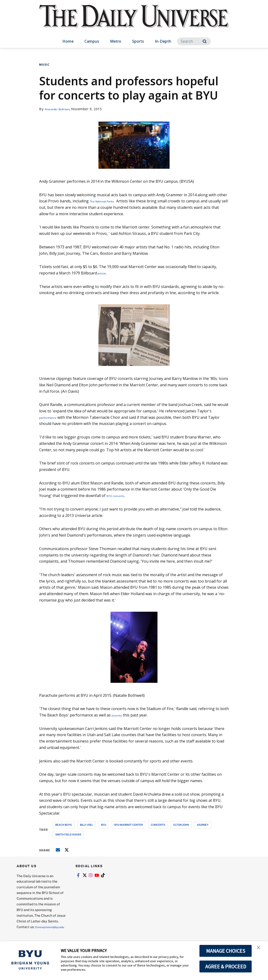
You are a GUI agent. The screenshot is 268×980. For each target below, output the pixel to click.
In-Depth (163, 41)
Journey (119, 715)
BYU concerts (118, 496)
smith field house (68, 834)
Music (44, 65)
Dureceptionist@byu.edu (36, 932)
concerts (158, 825)
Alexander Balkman (61, 109)
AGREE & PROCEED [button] (226, 966)
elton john (181, 825)
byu (104, 825)
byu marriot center (129, 825)
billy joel (86, 825)
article (103, 273)
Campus (92, 41)
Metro (116, 41)
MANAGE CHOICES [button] (226, 951)
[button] (260, 950)
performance (51, 417)
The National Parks (107, 201)
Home (68, 41)
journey (203, 825)
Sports (138, 41)
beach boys (64, 825)
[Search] (194, 41)
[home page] (134, 21)
